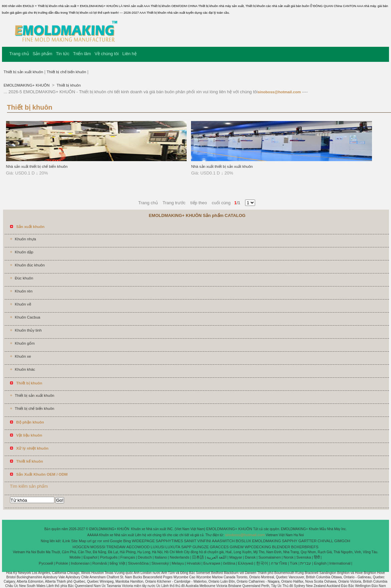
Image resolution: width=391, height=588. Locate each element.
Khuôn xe (23, 356)
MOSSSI (98, 547)
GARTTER (308, 541)
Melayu (178, 563)
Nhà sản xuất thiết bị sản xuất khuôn (222, 166)
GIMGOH (342, 541)
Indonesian (80, 563)
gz (94, 541)
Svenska (304, 557)
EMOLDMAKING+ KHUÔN (27, 85)
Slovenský (160, 563)
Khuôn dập (24, 252)
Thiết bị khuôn (68, 85)
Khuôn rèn (24, 291)
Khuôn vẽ (23, 304)
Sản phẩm (43, 54)
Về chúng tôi (107, 54)
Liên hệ (129, 54)
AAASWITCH (223, 541)
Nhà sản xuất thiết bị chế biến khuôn (37, 166)
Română (100, 563)
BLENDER (281, 547)
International (340, 563)
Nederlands (179, 557)
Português (109, 557)
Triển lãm (82, 54)
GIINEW (237, 547)
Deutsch (145, 557)
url (89, 541)
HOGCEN (81, 547)
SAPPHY (290, 541)
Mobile (75, 557)
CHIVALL (325, 541)
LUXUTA (173, 547)
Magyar (236, 557)
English (320, 563)
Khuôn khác (25, 369)
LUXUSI (158, 547)
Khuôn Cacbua (27, 317)
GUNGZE (201, 547)
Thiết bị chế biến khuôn (66, 72)
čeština (229, 563)
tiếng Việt (117, 563)
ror (100, 541)
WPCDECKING (258, 547)
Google (116, 541)
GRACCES (219, 547)
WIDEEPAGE (143, 541)
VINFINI (204, 541)
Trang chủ (19, 54)
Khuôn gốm (25, 343)
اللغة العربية (217, 557)
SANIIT (190, 541)
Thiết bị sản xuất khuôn (23, 72)
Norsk (288, 557)
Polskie (62, 563)
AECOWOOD (138, 547)
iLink (66, 541)
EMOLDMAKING (266, 541)
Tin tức (63, 54)
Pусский (46, 563)
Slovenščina (138, 563)
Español (90, 557)
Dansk (250, 557)
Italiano (161, 557)
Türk (294, 563)
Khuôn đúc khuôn (30, 265)
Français (128, 557)
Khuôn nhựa (25, 239)
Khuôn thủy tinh (28, 330)
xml (106, 541)
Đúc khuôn (24, 278)
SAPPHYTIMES (169, 541)
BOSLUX (244, 541)
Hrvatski (194, 563)
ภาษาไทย (279, 563)
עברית (306, 563)
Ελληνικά (246, 563)
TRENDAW (116, 547)
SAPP (186, 547)
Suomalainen (270, 557)
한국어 (262, 563)
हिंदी (317, 557)
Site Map (79, 541)
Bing (127, 541)
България (212, 563)
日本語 (198, 557)
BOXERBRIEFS (305, 547)
